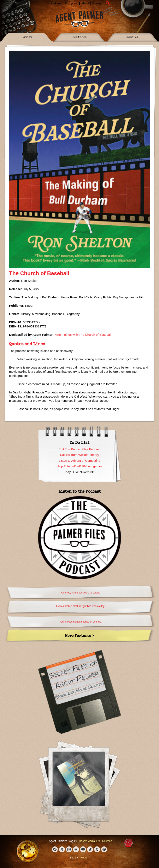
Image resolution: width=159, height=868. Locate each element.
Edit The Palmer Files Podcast (79, 449)
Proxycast (71, 3)
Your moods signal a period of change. (81, 622)
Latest (27, 37)
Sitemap (107, 841)
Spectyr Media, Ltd (89, 841)
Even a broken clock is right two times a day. (81, 606)
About (85, 3)
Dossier (132, 37)
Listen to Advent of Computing (79, 461)
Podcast (56, 3)
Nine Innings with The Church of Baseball (83, 335)
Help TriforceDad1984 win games (79, 466)
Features (79, 37)
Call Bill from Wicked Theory (79, 455)
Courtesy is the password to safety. (81, 593)
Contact (98, 3)
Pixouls (83, 858)
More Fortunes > (80, 635)
